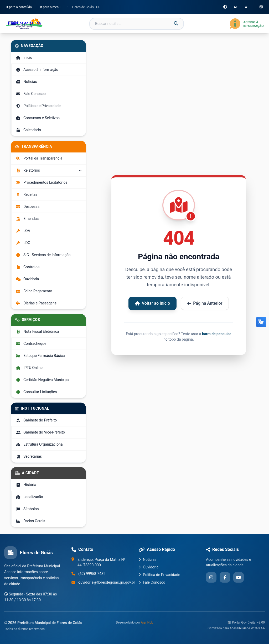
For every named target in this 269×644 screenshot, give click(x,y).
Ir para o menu (50, 7)
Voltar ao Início (153, 303)
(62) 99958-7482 (92, 574)
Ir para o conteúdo (19, 7)
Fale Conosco (152, 582)
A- (247, 7)
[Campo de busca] (137, 24)
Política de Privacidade (159, 575)
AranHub (147, 622)
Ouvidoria (149, 567)
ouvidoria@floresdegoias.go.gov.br (107, 582)
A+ (236, 7)
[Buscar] (176, 24)
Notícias (148, 559)
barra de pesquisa (217, 334)
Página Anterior (205, 303)
